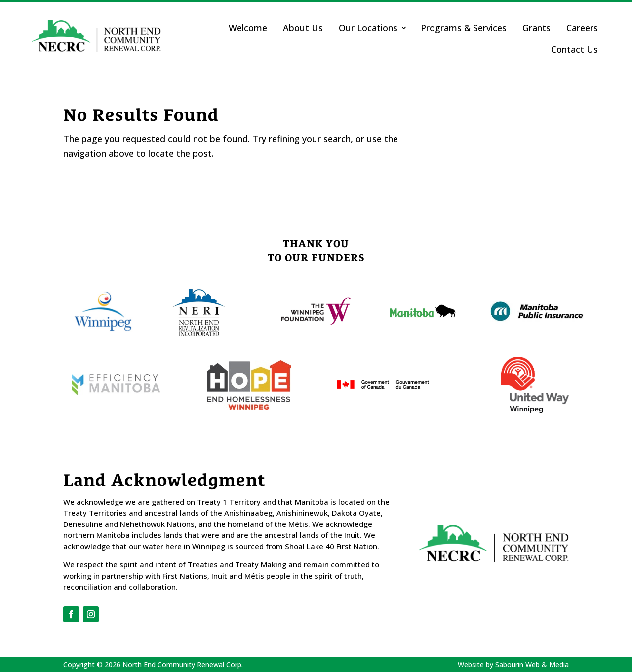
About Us (303, 28)
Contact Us (574, 49)
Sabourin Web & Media (532, 664)
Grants (536, 28)
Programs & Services (464, 28)
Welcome (248, 28)
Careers (582, 28)
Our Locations (368, 28)
